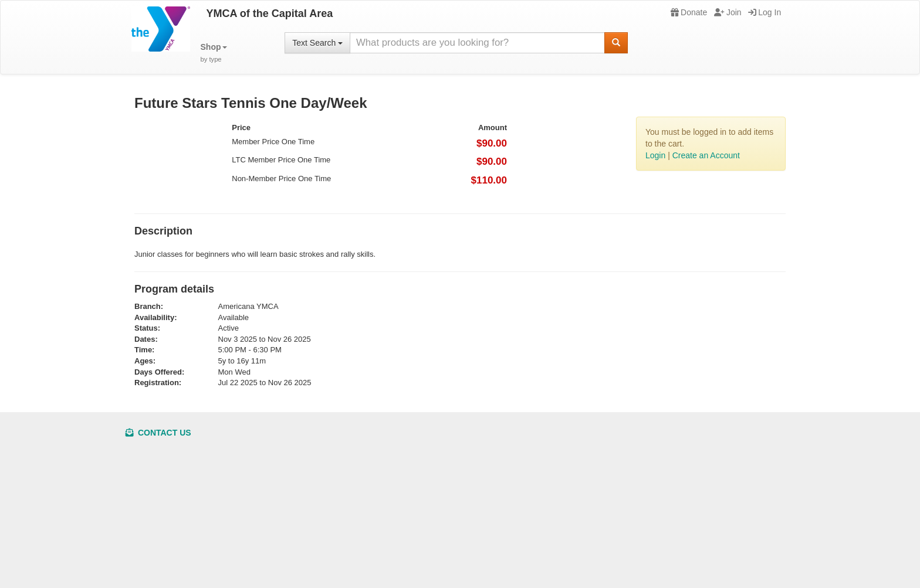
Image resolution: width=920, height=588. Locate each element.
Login (655, 155)
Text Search (317, 43)
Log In (765, 12)
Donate (689, 12)
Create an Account (706, 155)
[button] (214, 53)
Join (728, 12)
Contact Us (158, 433)
